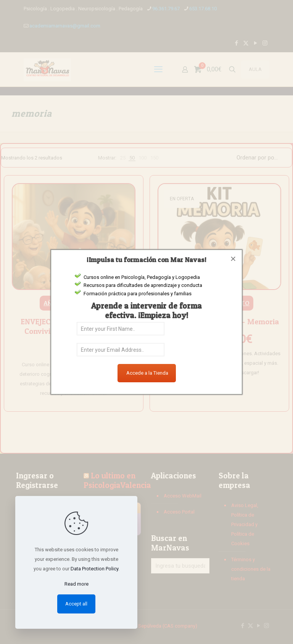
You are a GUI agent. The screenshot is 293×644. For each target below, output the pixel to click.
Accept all (76, 604)
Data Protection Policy (94, 569)
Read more (76, 584)
